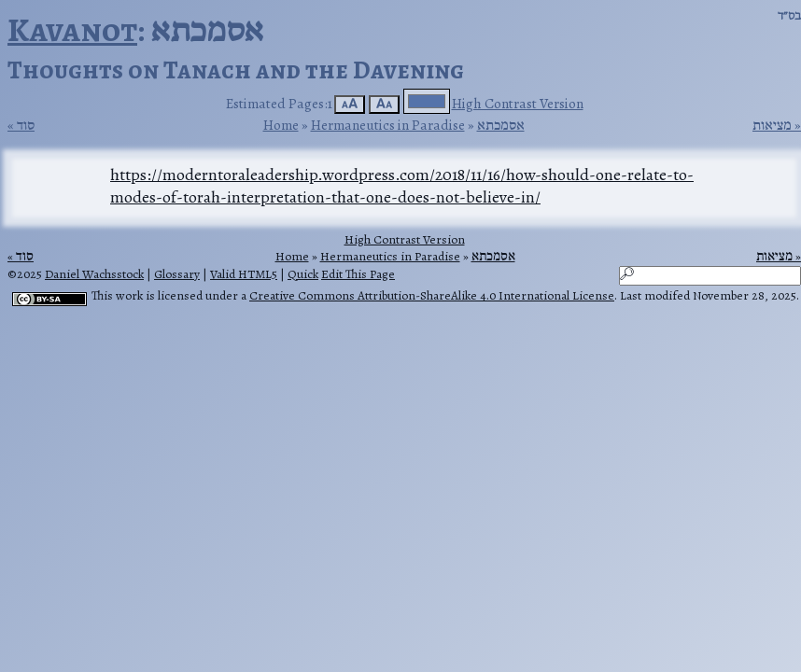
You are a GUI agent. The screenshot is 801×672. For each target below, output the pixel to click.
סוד (26, 125)
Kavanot (72, 29)
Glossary (177, 274)
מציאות (772, 125)
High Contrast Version (518, 103)
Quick (303, 274)
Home (281, 125)
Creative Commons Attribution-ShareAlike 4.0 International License (432, 295)
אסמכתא (501, 125)
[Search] (710, 276)
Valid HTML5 (244, 274)
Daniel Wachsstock (94, 274)
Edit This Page (358, 274)
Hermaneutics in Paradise (388, 125)
